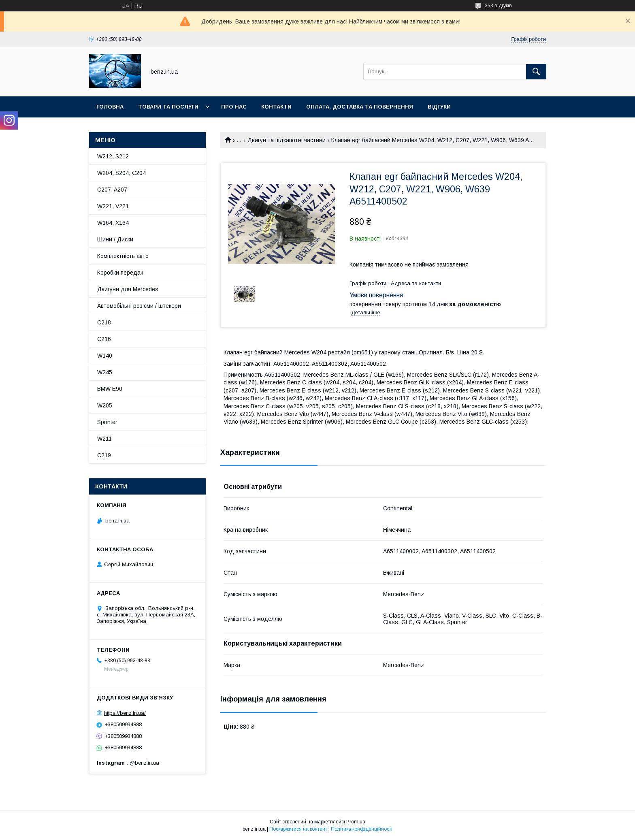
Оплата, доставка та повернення (360, 107)
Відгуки (439, 107)
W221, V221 (113, 206)
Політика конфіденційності (362, 829)
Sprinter (107, 422)
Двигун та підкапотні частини (287, 140)
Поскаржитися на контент (298, 829)
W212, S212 (113, 156)
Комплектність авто (123, 256)
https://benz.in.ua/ (125, 713)
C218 (104, 322)
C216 (104, 339)
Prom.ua (356, 822)
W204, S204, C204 (121, 173)
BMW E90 (110, 389)
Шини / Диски (115, 239)
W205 (105, 405)
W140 (105, 356)
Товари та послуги (168, 107)
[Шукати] (536, 72)
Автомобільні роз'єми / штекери (139, 306)
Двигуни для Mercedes (128, 289)
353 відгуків (498, 6)
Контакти (276, 107)
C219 (104, 455)
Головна (110, 107)
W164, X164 (113, 223)
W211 (104, 439)
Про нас (234, 107)
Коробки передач (120, 273)
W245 (105, 372)
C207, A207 (112, 190)
